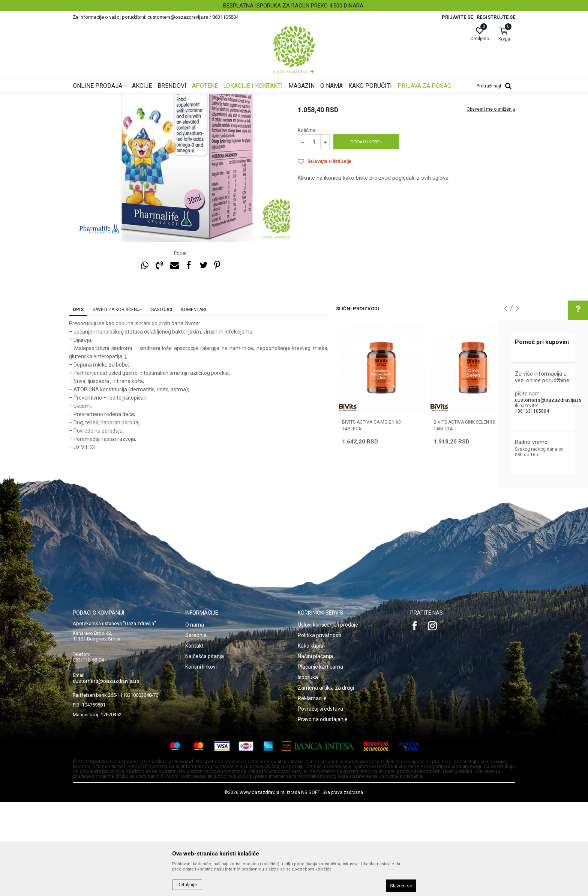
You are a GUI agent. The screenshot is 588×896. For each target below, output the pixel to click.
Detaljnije (187, 885)
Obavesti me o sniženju (491, 203)
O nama (195, 719)
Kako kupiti (310, 740)
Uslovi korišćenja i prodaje (328, 719)
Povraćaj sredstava (320, 803)
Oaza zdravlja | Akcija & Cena (103, 99)
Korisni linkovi (201, 761)
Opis (78, 403)
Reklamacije (312, 792)
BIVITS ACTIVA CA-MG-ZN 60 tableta (371, 519)
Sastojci (162, 403)
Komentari (194, 403)
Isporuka (308, 771)
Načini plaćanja (315, 750)
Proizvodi (149, 99)
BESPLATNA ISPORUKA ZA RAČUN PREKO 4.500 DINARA (293, 6)
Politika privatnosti (319, 729)
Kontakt (194, 740)
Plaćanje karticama (320, 761)
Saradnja (196, 729)
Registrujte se (496, 17)
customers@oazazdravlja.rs (548, 400)
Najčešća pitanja (205, 750)
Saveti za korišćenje (117, 403)
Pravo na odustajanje (323, 813)
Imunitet (234, 99)
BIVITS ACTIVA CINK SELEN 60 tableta (464, 519)
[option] (294, 6)
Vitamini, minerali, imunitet (192, 99)
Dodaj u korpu (366, 235)
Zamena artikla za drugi (326, 782)
